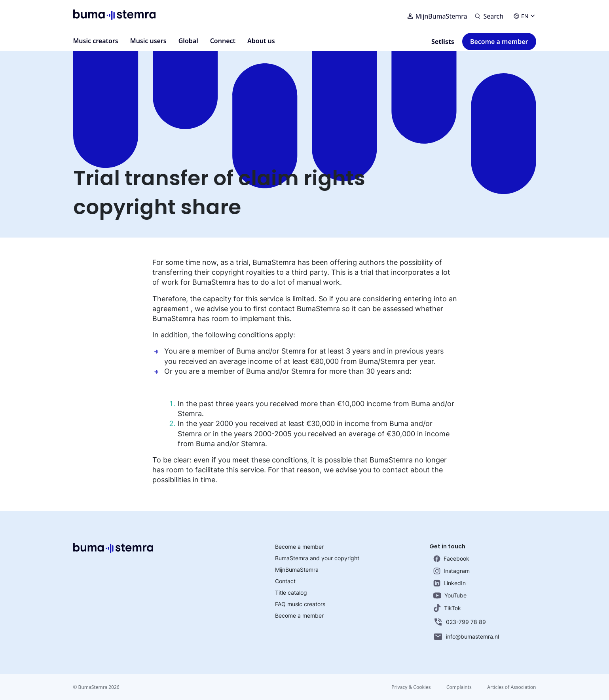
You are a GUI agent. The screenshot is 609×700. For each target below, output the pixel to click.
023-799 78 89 (460, 622)
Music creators (96, 41)
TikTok (447, 608)
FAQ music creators (300, 604)
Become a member (499, 42)
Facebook (451, 559)
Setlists (443, 42)
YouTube (450, 595)
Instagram (452, 571)
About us (261, 41)
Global (188, 41)
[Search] (489, 16)
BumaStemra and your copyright (317, 558)
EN (524, 16)
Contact (285, 581)
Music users (148, 41)
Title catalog (291, 593)
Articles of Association (511, 687)
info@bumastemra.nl (466, 637)
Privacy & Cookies (411, 687)
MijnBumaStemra (437, 16)
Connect (223, 41)
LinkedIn (450, 583)
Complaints (459, 687)
